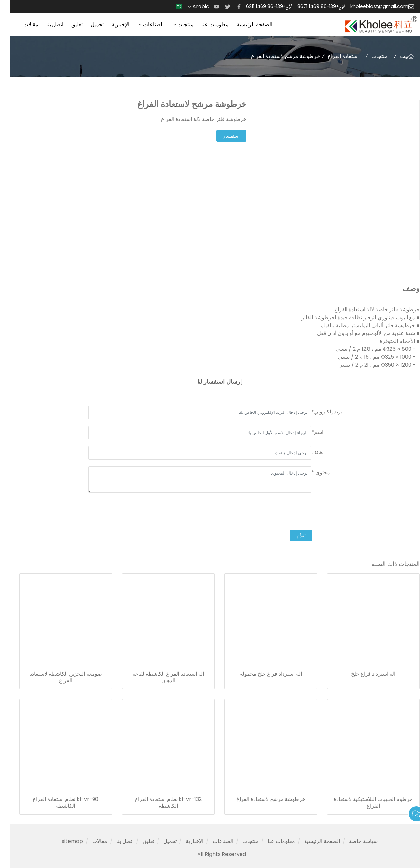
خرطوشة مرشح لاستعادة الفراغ (261, 799)
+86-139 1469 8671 (309, 6)
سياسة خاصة (354, 841)
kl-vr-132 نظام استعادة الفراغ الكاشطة (159, 803)
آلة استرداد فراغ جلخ (364, 674)
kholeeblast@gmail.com (370, 6)
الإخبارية (111, 24)
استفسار (222, 136)
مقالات (21, 24)
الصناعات (144, 24)
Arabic (188, 7)
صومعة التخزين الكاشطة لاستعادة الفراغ (56, 677)
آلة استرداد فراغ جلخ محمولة (261, 674)
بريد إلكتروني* (317, 412)
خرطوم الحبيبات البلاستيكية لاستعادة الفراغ (364, 803)
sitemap (63, 841)
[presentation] (291, 512)
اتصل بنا (45, 24)
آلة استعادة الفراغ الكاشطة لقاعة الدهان (159, 677)
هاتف (307, 452)
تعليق (67, 24)
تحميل (88, 24)
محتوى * (311, 472)
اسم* (308, 432)
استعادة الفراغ (334, 56)
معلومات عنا (206, 24)
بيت (395, 56)
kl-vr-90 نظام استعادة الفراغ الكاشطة (56, 803)
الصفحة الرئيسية (245, 24)
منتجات (176, 24)
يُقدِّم (292, 536)
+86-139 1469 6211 (256, 6)
